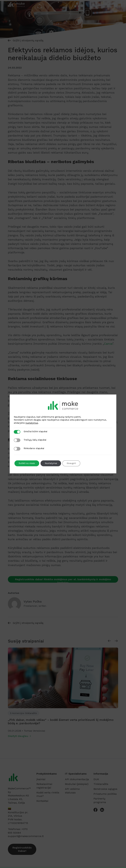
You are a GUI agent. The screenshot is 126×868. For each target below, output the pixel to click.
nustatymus (32, 423)
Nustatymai (53, 463)
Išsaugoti (76, 463)
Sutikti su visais (28, 463)
